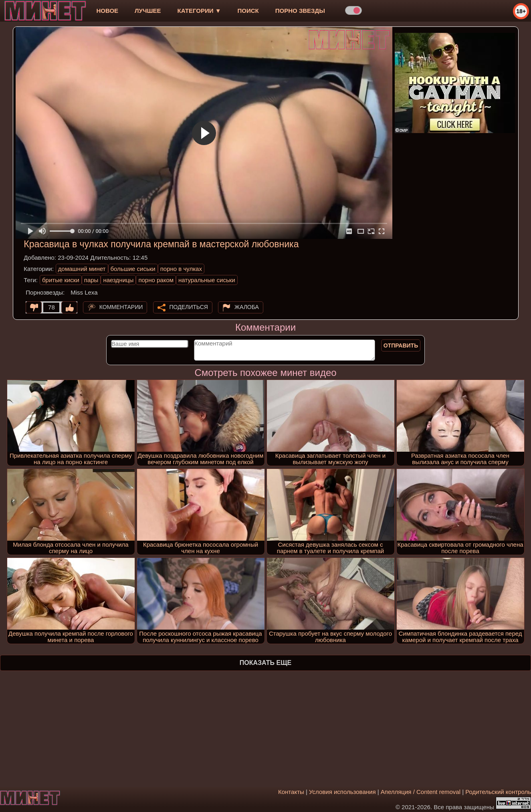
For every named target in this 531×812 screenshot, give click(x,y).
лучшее (148, 11)
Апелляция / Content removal (421, 792)
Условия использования (342, 792)
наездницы (118, 280)
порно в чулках (181, 269)
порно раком (156, 280)
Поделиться (189, 307)
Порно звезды (300, 11)
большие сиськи (133, 269)
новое (107, 11)
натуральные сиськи (207, 280)
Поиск (248, 11)
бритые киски (61, 280)
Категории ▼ (199, 11)
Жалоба (247, 307)
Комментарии (121, 307)
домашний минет (82, 269)
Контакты (291, 792)
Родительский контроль (498, 792)
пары (91, 280)
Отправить (401, 345)
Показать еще (265, 663)
